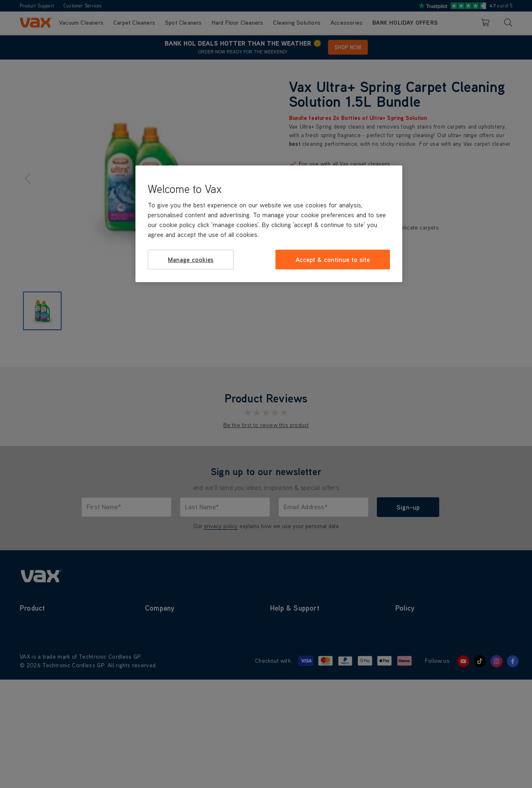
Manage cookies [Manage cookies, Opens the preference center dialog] (191, 260)
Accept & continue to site (333, 260)
